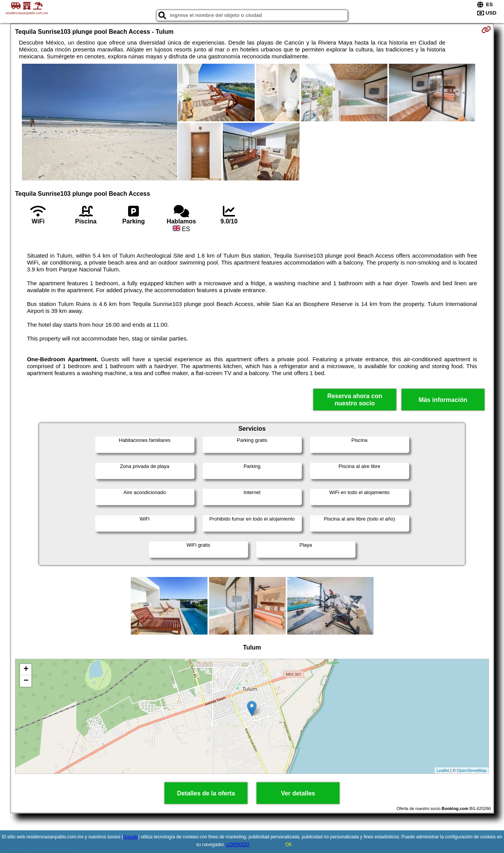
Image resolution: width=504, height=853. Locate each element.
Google (131, 837)
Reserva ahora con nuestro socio (355, 400)
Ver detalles (298, 793)
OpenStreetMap (472, 770)
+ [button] (26, 670)
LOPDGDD (238, 845)
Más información (443, 400)
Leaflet (443, 770)
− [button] (26, 681)
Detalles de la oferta (206, 793)
